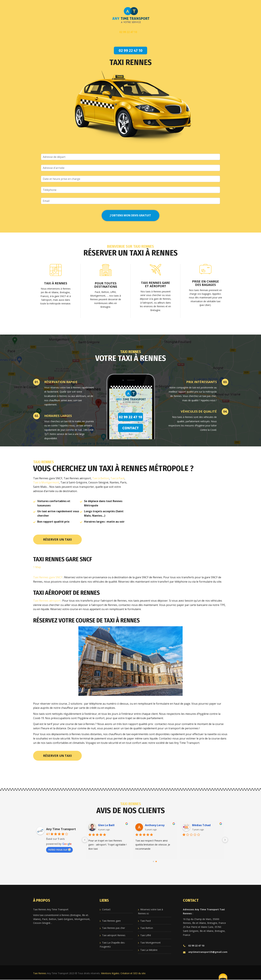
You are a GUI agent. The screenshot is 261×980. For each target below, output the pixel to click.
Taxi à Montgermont (46, 482)
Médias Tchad (201, 825)
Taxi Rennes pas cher (114, 928)
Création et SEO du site (133, 973)
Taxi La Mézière (149, 950)
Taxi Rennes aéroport (47, 601)
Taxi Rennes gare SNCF (48, 577)
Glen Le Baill (106, 825)
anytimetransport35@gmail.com (205, 952)
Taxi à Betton (101, 478)
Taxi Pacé (146, 921)
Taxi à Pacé (117, 478)
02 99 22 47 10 (194, 946)
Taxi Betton (147, 928)
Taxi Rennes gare (111, 921)
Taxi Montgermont (150, 943)
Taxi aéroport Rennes (114, 935)
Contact (106, 909)
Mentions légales (110, 973)
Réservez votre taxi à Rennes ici (150, 911)
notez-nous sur (59, 849)
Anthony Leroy (155, 825)
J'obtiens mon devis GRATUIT (130, 215)
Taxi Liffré (146, 935)
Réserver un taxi (57, 539)
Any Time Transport (61, 829)
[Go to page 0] (153, 861)
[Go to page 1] (156, 861)
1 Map (37, 567)
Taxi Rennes (40, 973)
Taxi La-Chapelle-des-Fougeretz (113, 945)
